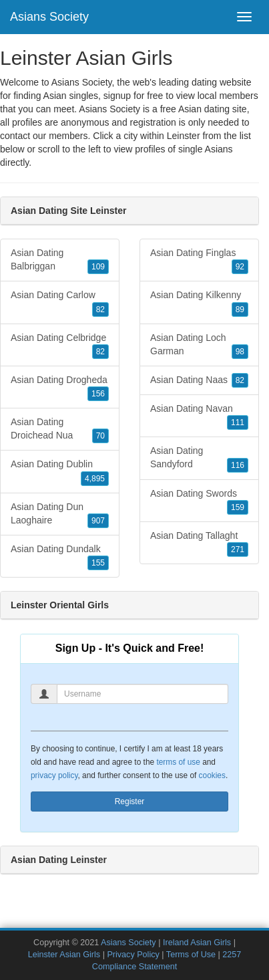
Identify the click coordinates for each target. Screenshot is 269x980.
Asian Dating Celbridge (60, 346)
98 (240, 352)
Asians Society (49, 17)
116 (238, 465)
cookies (212, 775)
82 (100, 310)
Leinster (184, 136)
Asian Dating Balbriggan (60, 261)
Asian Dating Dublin (60, 472)
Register (130, 802)
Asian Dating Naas (199, 380)
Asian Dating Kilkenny (199, 303)
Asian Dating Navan (199, 416)
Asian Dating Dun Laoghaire (60, 515)
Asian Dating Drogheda (60, 388)
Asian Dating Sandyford (199, 459)
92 (240, 267)
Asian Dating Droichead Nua (60, 430)
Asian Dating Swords (199, 501)
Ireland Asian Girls (197, 943)
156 (98, 394)
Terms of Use (191, 955)
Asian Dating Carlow (60, 303)
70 (100, 436)
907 (98, 521)
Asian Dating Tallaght (199, 543)
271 (238, 549)
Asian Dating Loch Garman (199, 346)
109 (98, 267)
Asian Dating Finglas (199, 261)
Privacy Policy (133, 955)
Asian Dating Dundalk (60, 557)
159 (238, 507)
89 (240, 310)
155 (98, 563)
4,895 (95, 479)
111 (238, 422)
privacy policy (54, 775)
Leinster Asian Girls (64, 955)
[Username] (143, 694)
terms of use (178, 762)
